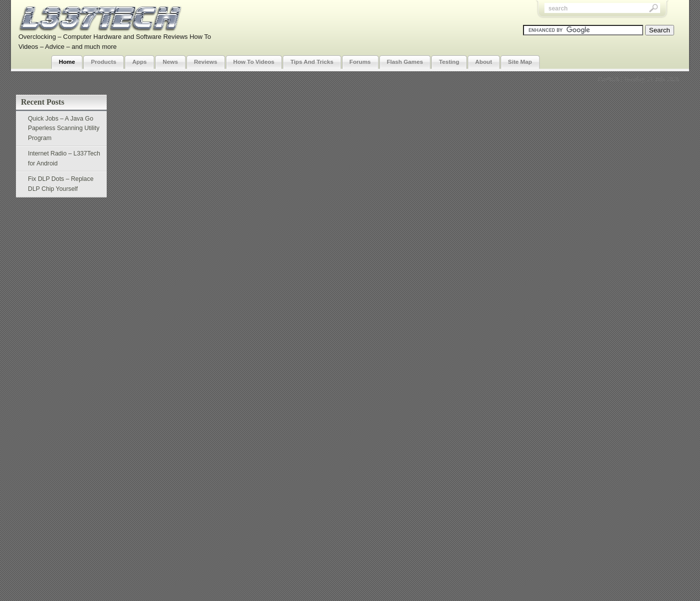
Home (67, 62)
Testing (449, 62)
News (170, 62)
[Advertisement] (386, 21)
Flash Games (405, 62)
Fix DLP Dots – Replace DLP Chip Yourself (61, 184)
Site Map (520, 62)
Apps (139, 62)
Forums (360, 62)
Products (103, 62)
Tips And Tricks (312, 62)
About (484, 62)
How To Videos (254, 62)
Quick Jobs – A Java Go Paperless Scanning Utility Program (64, 128)
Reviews (206, 62)
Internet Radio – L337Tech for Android (64, 158)
